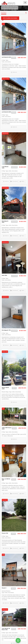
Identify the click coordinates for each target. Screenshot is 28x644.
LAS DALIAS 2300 (6, 57)
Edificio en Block (6, 79)
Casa (3, 409)
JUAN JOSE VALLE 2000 (7, 428)
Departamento (5, 133)
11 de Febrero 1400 (5, 167)
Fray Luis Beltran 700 (6, 480)
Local (3, 24)
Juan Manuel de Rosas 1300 (6, 629)
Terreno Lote (5, 352)
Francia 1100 (5, 533)
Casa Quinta (5, 500)
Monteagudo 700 (6, 330)
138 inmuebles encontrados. (10, 18)
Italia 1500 (4, 275)
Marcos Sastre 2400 (5, 388)
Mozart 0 (4, 588)
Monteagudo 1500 (5, 222)
